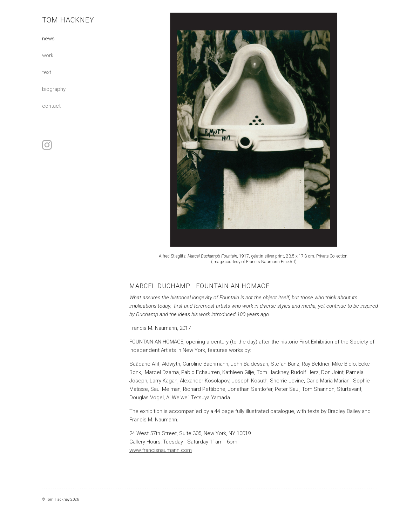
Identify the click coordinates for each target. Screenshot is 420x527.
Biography (54, 89)
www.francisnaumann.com (161, 450)
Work (48, 55)
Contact (51, 106)
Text (47, 72)
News (48, 39)
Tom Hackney (68, 20)
